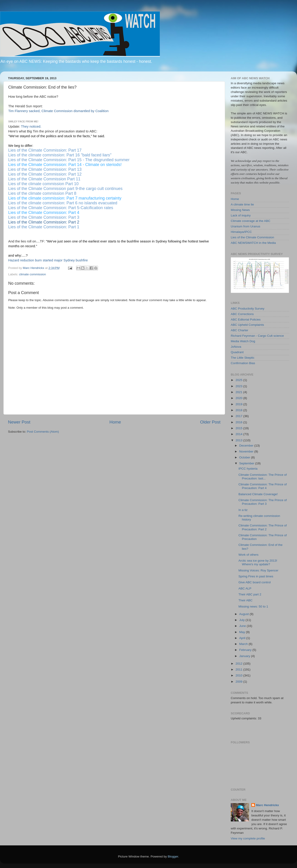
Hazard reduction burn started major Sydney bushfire (48, 260)
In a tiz (243, 510)
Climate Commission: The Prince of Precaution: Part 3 (263, 502)
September (247, 463)
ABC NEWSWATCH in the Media (253, 243)
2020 (239, 398)
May (243, 632)
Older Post (210, 422)
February (246, 650)
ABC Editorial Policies (246, 320)
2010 (239, 675)
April (243, 638)
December (247, 446)
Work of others (249, 555)
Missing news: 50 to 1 (253, 606)
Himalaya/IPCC (241, 232)
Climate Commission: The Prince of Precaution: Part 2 (263, 527)
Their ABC (246, 600)
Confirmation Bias (243, 363)
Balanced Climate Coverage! (258, 494)
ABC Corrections (242, 314)
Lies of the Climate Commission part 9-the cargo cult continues (65, 189)
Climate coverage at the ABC (251, 221)
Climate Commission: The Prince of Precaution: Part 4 (263, 486)
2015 (239, 428)
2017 (239, 416)
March (244, 644)
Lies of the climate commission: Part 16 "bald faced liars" (60, 155)
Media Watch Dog (243, 341)
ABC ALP (245, 588)
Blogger (173, 856)
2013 (239, 440)
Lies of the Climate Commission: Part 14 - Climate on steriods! (65, 165)
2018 (239, 410)
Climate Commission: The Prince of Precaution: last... (263, 477)
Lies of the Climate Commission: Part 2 (44, 222)
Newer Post (19, 422)
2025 (239, 380)
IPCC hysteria (248, 469)
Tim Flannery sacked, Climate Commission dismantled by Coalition (58, 111)
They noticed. (31, 126)
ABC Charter (240, 330)
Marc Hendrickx (267, 805)
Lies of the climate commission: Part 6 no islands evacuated (63, 203)
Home (115, 422)
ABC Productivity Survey (248, 309)
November (247, 451)
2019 (239, 404)
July (242, 620)
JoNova (236, 347)
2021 (239, 392)
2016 (239, 422)
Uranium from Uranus (245, 226)
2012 (239, 664)
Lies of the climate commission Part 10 (43, 184)
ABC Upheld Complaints (247, 325)
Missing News (240, 210)
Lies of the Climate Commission (252, 237)
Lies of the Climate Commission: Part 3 (44, 217)
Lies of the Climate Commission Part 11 (44, 179)
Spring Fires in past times (256, 576)
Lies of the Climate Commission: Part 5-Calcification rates (61, 208)
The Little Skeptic (243, 358)
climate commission (32, 274)
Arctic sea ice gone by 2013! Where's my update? (258, 562)
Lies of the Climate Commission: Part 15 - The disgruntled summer (69, 160)
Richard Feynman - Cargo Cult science (257, 336)
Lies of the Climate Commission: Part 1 (44, 227)
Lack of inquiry (241, 215)
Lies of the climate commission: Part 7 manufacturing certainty (65, 198)
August (244, 614)
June (243, 626)
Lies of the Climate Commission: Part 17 (45, 150)
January (245, 656)
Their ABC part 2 (250, 594)
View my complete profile (248, 838)
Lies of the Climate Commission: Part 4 (44, 213)
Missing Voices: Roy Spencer (259, 570)
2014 (239, 434)
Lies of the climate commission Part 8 (42, 193)
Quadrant (237, 352)
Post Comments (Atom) (43, 432)
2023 (239, 386)
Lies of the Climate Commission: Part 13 (45, 169)
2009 (239, 682)
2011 (239, 669)
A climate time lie (242, 204)
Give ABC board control (255, 582)
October (245, 457)
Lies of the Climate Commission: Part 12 (45, 174)
